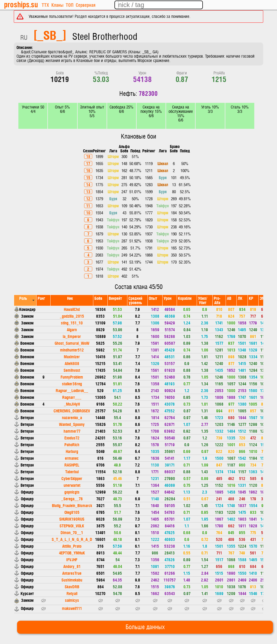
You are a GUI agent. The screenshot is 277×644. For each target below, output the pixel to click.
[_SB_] (50, 35)
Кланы (57, 5)
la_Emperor (72, 336)
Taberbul (72, 471)
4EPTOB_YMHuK (72, 553)
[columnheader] (25, 300)
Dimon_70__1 (72, 532)
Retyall (72, 593)
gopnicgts (72, 492)
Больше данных (145, 627)
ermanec (72, 458)
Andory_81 (72, 566)
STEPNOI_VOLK (72, 526)
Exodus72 (72, 438)
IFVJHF (72, 559)
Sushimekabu (72, 580)
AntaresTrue (72, 573)
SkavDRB (72, 586)
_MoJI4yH (72, 404)
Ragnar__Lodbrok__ (72, 390)
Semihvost (72, 370)
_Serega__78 (72, 499)
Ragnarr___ (72, 397)
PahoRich (72, 444)
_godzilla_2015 (72, 316)
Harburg (72, 451)
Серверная (86, 5)
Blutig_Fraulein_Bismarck (72, 505)
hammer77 (72, 431)
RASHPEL (72, 465)
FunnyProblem (72, 377)
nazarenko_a (72, 417)
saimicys (72, 600)
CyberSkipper (72, 478)
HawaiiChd (72, 309)
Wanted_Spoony (72, 424)
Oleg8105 (72, 512)
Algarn (72, 329)
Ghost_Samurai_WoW (72, 343)
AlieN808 (72, 363)
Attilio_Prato (72, 546)
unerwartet (72, 485)
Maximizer (72, 356)
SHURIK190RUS (72, 519)
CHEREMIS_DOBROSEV (72, 411)
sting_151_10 (72, 323)
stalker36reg (72, 384)
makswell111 (72, 608)
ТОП (70, 5)
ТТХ (45, 5)
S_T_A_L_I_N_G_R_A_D (72, 539)
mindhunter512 (72, 350)
